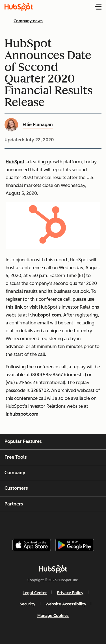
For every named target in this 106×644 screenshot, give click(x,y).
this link (14, 307)
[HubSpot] (53, 569)
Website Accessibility (66, 604)
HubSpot (15, 162)
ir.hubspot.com (45, 315)
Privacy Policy (70, 593)
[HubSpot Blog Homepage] (19, 7)
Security (28, 604)
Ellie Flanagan (38, 125)
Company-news (28, 21)
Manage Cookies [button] (53, 616)
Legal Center (35, 593)
